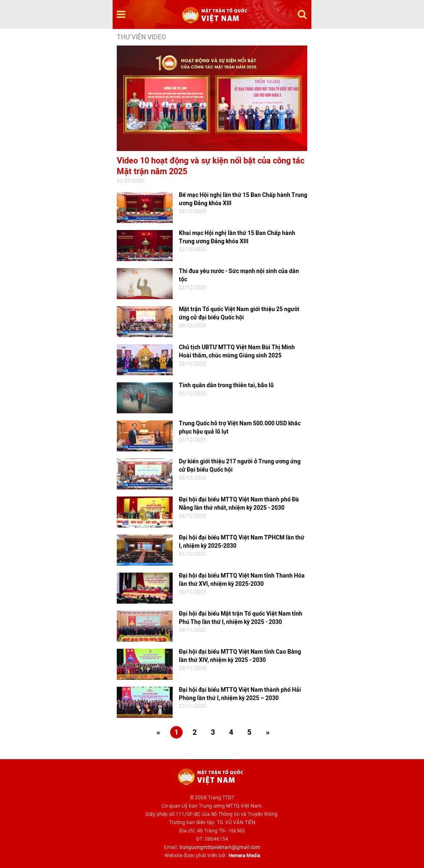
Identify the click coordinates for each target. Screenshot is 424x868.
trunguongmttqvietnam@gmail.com (220, 847)
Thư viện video (141, 37)
